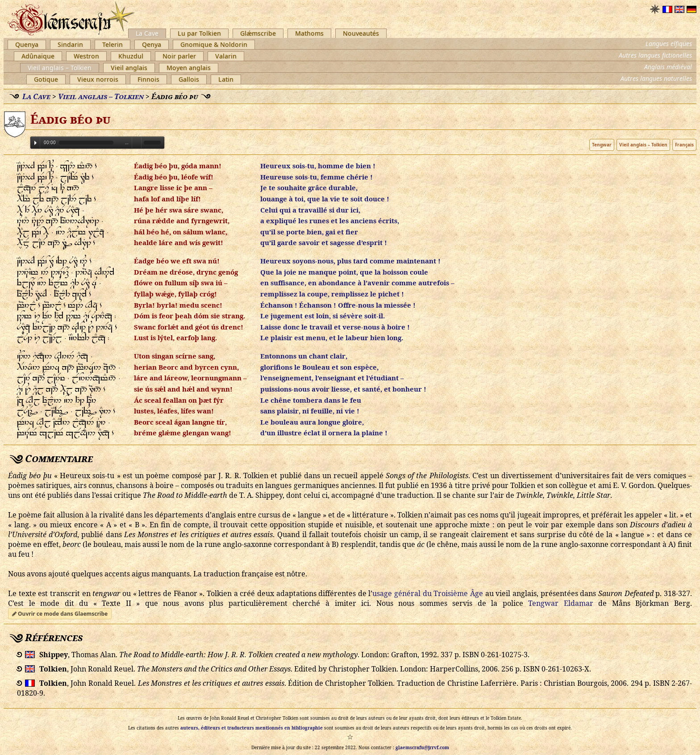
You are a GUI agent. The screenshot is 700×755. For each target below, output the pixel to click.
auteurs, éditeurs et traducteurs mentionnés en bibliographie (252, 728)
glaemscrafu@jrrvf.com (422, 747)
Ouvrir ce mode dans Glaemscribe (60, 614)
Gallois (189, 79)
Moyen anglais (189, 68)
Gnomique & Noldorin (214, 44)
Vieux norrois (98, 79)
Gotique (46, 79)
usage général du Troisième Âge (428, 593)
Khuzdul (131, 56)
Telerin (112, 44)
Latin (226, 79)
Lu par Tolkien (199, 33)
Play (35, 143)
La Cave (147, 33)
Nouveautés (361, 33)
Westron (86, 56)
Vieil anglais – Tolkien (60, 68)
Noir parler (179, 56)
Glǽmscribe (258, 33)
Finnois (148, 79)
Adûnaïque (38, 56)
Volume (137, 142)
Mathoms (309, 33)
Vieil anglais (129, 68)
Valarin (226, 56)
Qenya (152, 44)
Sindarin (70, 44)
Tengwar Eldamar (561, 603)
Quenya (27, 44)
